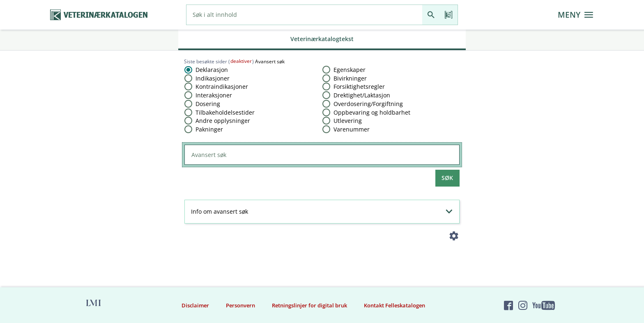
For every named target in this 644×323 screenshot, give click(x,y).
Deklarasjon (212, 70)
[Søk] (431, 15)
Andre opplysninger (223, 121)
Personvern (240, 305)
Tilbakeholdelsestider (225, 112)
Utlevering (348, 121)
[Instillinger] (454, 238)
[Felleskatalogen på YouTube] (543, 305)
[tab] (322, 40)
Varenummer (352, 129)
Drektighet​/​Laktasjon (362, 95)
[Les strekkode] (449, 15)
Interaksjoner (214, 95)
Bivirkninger (350, 78)
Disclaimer (195, 305)
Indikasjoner (213, 78)
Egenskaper (350, 70)
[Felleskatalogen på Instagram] (523, 305)
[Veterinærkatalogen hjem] (99, 15)
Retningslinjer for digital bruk (309, 305)
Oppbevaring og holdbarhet (372, 112)
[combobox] (304, 15)
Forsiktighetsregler (359, 87)
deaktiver (241, 61)
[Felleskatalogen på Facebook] (508, 305)
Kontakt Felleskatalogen (394, 305)
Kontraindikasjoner (222, 87)
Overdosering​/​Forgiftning (368, 104)
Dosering (208, 104)
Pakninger (209, 129)
